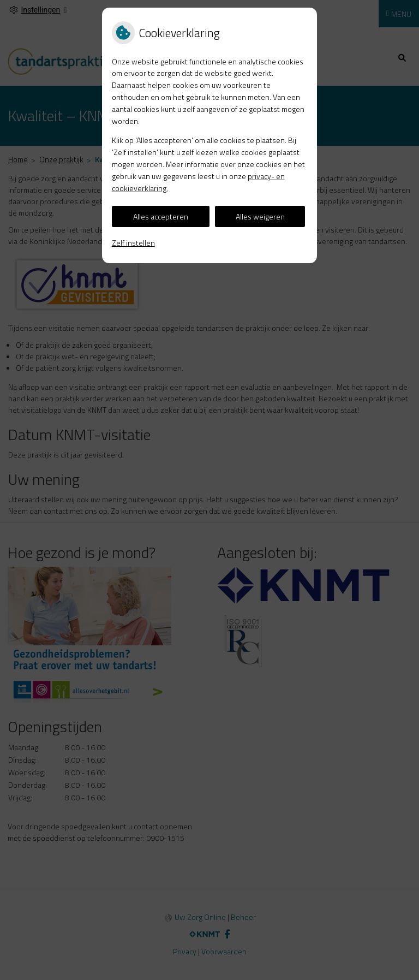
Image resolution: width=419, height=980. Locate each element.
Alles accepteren (161, 216)
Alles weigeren (260, 216)
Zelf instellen (133, 243)
